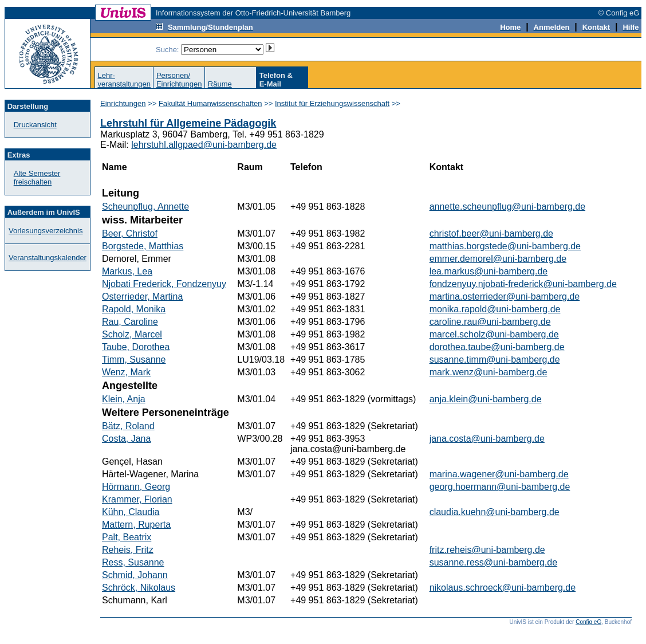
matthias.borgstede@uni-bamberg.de (505, 246)
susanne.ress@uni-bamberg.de (493, 562)
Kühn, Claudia (131, 512)
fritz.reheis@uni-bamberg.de (487, 550)
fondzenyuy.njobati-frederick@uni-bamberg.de (523, 284)
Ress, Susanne (133, 562)
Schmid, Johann (135, 575)
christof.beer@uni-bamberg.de (491, 233)
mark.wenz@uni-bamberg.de (489, 372)
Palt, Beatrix (127, 537)
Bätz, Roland (128, 426)
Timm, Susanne (134, 360)
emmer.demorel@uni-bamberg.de (498, 259)
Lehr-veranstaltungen (124, 80)
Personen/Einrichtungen (179, 80)
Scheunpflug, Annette (145, 207)
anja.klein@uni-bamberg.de (486, 399)
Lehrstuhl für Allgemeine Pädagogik (188, 123)
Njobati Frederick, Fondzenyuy (164, 284)
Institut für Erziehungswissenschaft (332, 103)
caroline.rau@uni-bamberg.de (490, 322)
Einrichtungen (123, 103)
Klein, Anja (124, 399)
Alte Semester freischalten (37, 178)
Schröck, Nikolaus (139, 588)
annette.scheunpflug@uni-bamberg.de (507, 207)
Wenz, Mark (126, 372)
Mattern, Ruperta (136, 525)
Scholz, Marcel (132, 334)
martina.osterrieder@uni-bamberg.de (505, 297)
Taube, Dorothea (136, 347)
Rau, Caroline (130, 322)
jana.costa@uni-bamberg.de (487, 439)
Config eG (588, 622)
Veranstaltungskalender (48, 258)
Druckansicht (35, 125)
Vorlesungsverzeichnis (46, 231)
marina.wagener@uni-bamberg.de (499, 474)
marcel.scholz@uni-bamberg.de (494, 334)
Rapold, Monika (134, 309)
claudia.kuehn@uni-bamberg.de (495, 512)
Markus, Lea (127, 271)
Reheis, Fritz (128, 550)
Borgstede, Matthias (143, 246)
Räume (220, 84)
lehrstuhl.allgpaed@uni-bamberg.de (204, 145)
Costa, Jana (126, 439)
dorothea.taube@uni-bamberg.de (497, 347)
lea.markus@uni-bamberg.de (489, 271)
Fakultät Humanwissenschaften (210, 103)
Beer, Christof (130, 233)
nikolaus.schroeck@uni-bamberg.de (503, 588)
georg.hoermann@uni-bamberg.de (500, 487)
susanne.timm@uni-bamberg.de (495, 360)
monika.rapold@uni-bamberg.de (495, 309)
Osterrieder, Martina (142, 297)
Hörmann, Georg (136, 487)
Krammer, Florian (137, 499)
